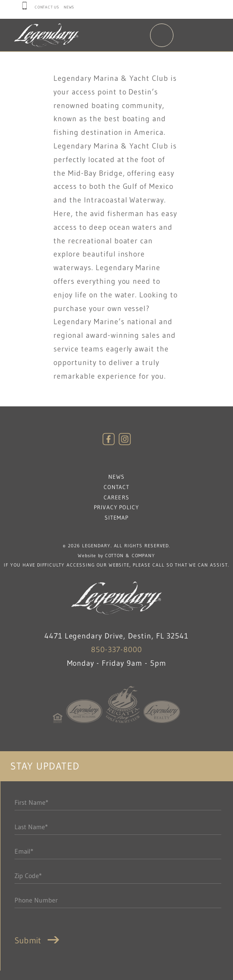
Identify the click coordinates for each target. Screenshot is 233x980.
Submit (39, 941)
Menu (162, 35)
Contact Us (47, 7)
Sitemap (117, 517)
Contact (117, 487)
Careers (117, 497)
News (69, 7)
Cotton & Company (130, 556)
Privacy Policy (116, 507)
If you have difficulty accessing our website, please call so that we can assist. (116, 565)
